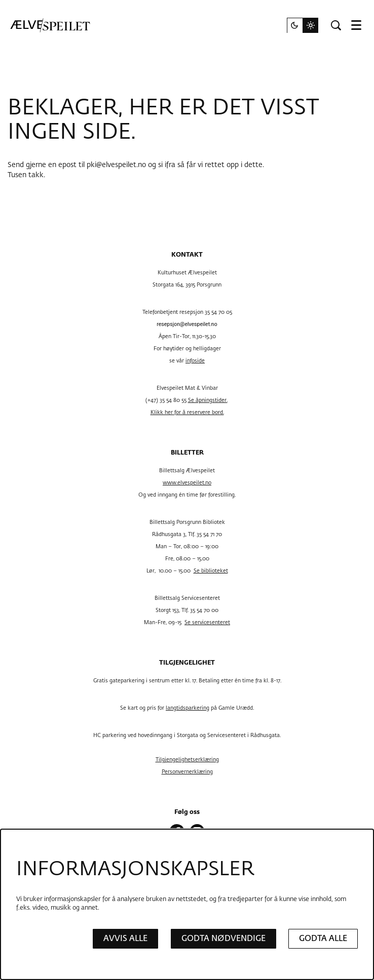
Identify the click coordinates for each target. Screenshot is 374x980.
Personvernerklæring (187, 772)
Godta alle (323, 939)
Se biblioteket (211, 571)
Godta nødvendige (223, 939)
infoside (195, 361)
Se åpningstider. (208, 400)
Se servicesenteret (207, 623)
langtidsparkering (188, 708)
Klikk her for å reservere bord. (187, 413)
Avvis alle (125, 939)
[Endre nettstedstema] (303, 26)
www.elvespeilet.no (187, 483)
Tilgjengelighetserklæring (187, 760)
